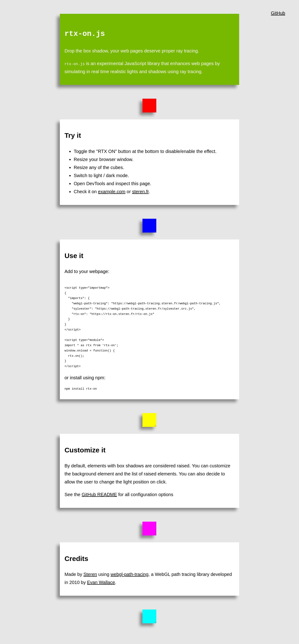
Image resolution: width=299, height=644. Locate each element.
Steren (90, 574)
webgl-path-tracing (129, 574)
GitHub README (99, 494)
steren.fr (140, 192)
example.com (112, 192)
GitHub (278, 13)
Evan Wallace (101, 582)
